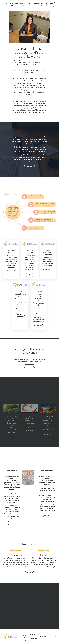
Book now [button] (47, 515)
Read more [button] (29, 573)
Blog (16, 3)
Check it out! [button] (29, 166)
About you (12, 4)
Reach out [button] (12, 523)
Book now (39, 326)
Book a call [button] (51, 4)
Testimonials (36, 3)
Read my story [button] (29, 366)
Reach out (11, 269)
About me (22, 4)
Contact (28, 3)
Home (6, 3)
